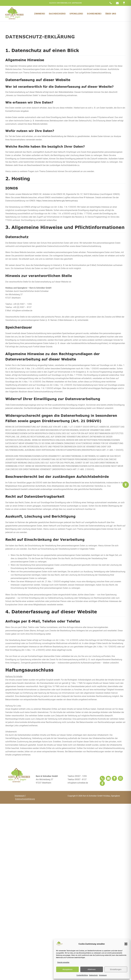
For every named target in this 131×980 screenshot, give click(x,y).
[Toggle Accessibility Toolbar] (126, 485)
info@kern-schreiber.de (78, 783)
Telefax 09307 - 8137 (77, 779)
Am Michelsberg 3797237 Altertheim (47, 779)
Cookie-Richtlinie (82, 975)
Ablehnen (92, 969)
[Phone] (102, 778)
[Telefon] (111, 3)
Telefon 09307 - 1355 (77, 776)
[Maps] (124, 3)
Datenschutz (93, 975)
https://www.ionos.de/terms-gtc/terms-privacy (65, 201)
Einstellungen (116, 969)
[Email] (117, 3)
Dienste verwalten (63, 962)
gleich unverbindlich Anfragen (66, 3)
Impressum (103, 975)
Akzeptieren (67, 969)
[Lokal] (114, 778)
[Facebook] (102, 783)
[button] (126, 944)
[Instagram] (120, 778)
